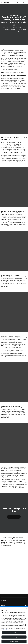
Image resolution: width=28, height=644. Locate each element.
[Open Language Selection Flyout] (26, 2)
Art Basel (14, 600)
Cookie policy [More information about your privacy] (5, 630)
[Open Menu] (2, 2)
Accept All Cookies (14, 641)
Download (14, 517)
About (14, 606)
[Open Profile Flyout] (21, 2)
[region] (14, 625)
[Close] (26, 608)
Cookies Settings (14, 633)
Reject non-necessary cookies (14, 637)
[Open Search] (18, 2)
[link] (7, 2)
